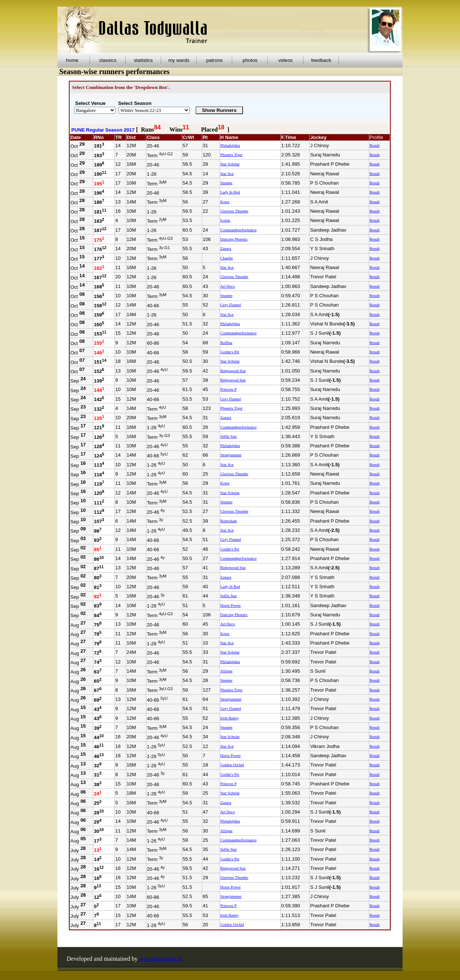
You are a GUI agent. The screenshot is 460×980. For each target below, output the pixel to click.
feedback (321, 60)
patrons (214, 60)
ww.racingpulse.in (161, 959)
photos (250, 60)
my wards (179, 60)
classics (108, 60)
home (72, 60)
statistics (143, 60)
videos (286, 60)
